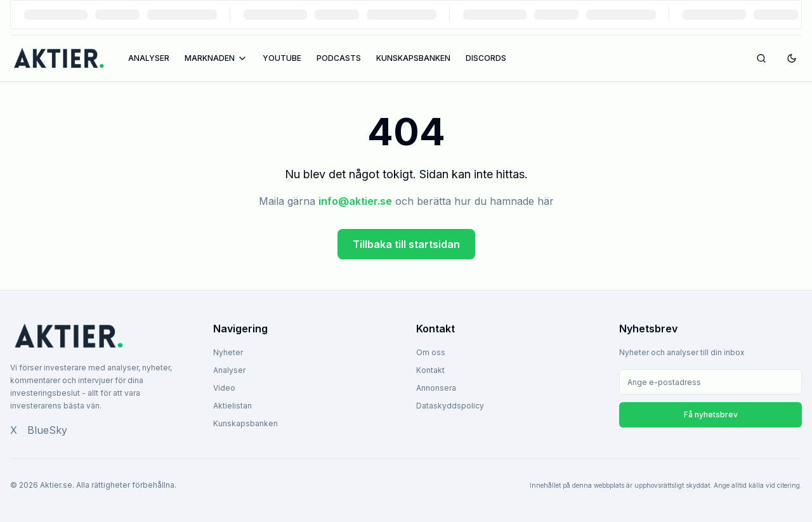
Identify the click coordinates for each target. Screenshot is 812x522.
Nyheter (228, 352)
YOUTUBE (282, 58)
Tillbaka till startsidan (406, 244)
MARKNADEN (216, 58)
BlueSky (47, 430)
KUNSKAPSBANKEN (413, 58)
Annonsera (436, 388)
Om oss (431, 352)
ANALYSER (149, 58)
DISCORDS (486, 58)
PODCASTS (339, 58)
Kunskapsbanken (246, 423)
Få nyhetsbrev (711, 414)
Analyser (229, 370)
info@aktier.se (355, 201)
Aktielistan (232, 406)
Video (224, 388)
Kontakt (430, 370)
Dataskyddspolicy (450, 406)
